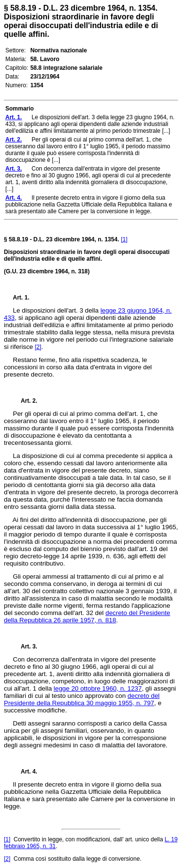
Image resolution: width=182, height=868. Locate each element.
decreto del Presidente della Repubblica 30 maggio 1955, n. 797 (82, 699)
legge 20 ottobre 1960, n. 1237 (98, 688)
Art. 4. (25, 772)
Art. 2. (25, 401)
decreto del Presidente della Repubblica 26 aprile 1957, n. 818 (87, 616)
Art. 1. (21, 298)
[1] (124, 239)
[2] (38, 347)
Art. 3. (25, 647)
